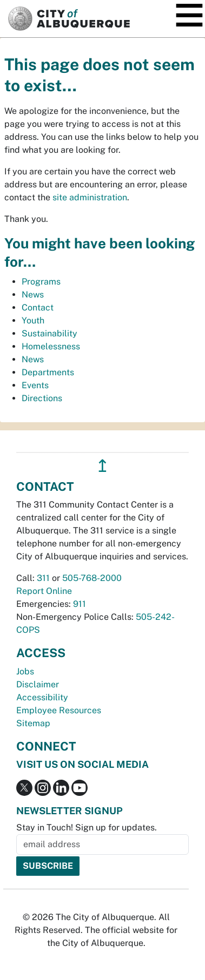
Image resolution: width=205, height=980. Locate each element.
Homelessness (51, 346)
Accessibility (42, 697)
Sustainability (49, 333)
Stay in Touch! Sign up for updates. (87, 827)
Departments (48, 372)
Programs (41, 282)
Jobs (25, 671)
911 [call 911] (80, 604)
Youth (33, 320)
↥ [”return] (102, 466)
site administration (90, 197)
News (33, 295)
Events (35, 385)
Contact (38, 307)
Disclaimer (38, 684)
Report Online (44, 591)
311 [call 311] (43, 578)
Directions (42, 398)
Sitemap (33, 723)
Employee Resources (59, 710)
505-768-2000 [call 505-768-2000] (92, 578)
